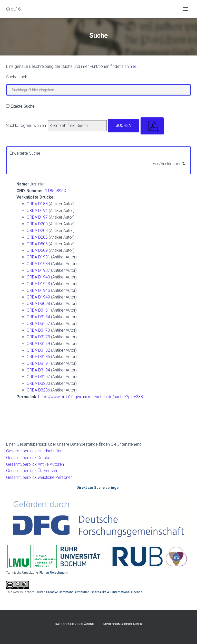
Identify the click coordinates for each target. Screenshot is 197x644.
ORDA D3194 (38, 370)
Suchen (124, 125)
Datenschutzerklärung (75, 624)
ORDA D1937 (38, 270)
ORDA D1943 (38, 284)
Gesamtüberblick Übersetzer (32, 471)
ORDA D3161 (38, 310)
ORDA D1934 (38, 264)
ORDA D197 (37, 217)
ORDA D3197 (38, 377)
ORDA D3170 (38, 330)
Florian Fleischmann (54, 573)
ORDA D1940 (38, 277)
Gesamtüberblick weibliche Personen (39, 477)
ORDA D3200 (38, 383)
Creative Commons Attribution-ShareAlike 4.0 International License (94, 592)
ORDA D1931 (38, 257)
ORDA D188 (37, 204)
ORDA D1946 (38, 290)
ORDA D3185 (38, 357)
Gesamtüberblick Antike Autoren (35, 464)
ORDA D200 (37, 224)
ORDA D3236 (38, 390)
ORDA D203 (37, 231)
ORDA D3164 (38, 317)
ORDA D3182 (38, 350)
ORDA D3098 (38, 304)
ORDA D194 (37, 211)
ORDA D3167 (38, 324)
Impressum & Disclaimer (122, 624)
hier (133, 66)
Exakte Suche (23, 106)
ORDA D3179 (38, 344)
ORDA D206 (37, 237)
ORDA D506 (37, 244)
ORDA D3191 (38, 363)
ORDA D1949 (38, 297)
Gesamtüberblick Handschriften (34, 451)
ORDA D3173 (38, 337)
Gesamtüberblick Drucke (28, 458)
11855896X (56, 191)
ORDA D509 (37, 250)
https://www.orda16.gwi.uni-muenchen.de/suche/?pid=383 (91, 397)
